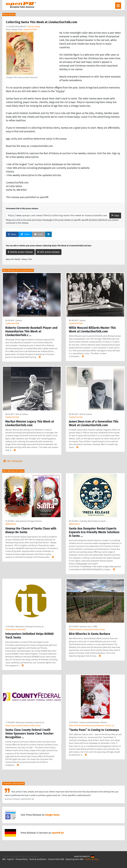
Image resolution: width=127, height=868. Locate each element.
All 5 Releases (12, 461)
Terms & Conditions (38, 859)
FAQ (4, 859)
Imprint (11, 859)
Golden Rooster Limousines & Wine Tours (87, 629)
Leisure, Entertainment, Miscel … (94, 722)
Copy (115, 215)
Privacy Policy (22, 859)
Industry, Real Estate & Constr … (94, 521)
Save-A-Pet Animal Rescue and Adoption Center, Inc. (92, 725)
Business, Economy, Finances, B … (30, 627)
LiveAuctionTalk (30, 29)
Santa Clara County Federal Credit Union (23, 725)
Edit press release (48, 252)
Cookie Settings (92, 859)
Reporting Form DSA (74, 859)
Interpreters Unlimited (15, 629)
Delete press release (20, 252)
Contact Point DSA (56, 859)
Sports (19, 320)
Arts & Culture (34, 27)
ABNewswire (11, 524)
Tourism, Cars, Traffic (89, 627)
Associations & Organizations (29, 521)
